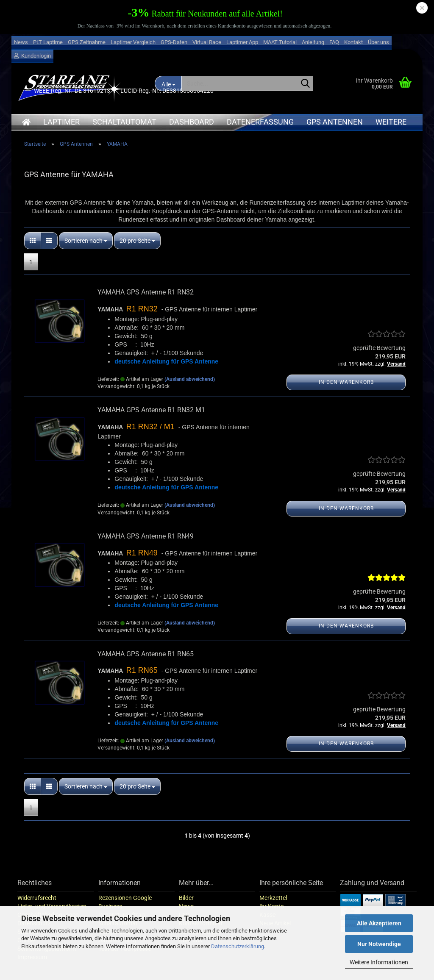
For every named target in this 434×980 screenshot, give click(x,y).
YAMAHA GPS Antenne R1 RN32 (146, 292)
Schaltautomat (124, 122)
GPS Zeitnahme (87, 42)
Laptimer (61, 122)
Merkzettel (273, 898)
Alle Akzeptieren (379, 923)
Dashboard (192, 122)
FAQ (334, 42)
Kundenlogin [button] (32, 56)
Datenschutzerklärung (238, 946)
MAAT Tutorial (280, 42)
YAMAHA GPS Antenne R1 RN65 (146, 654)
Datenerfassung (260, 122)
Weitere (391, 122)
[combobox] (86, 241)
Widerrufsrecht (37, 898)
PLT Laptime (48, 42)
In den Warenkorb (346, 382)
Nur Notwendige (379, 944)
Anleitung (313, 42)
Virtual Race (207, 42)
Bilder (186, 898)
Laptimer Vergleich (133, 42)
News (21, 42)
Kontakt (353, 42)
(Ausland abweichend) (190, 379)
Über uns (378, 42)
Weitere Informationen (379, 962)
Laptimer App (242, 42)
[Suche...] (305, 84)
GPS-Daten (174, 42)
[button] (33, 241)
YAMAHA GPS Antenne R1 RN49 (146, 536)
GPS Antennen (335, 122)
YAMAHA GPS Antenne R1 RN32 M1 (151, 410)
